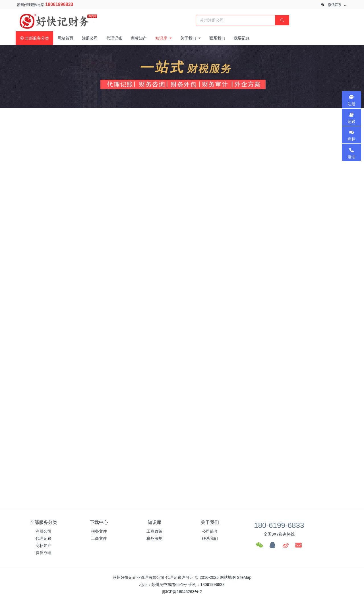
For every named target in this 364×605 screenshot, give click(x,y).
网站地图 (228, 577)
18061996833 (59, 4)
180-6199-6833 (279, 525)
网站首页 (65, 38)
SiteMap (244, 577)
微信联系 (335, 5)
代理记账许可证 (179, 577)
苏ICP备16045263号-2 (182, 592)
